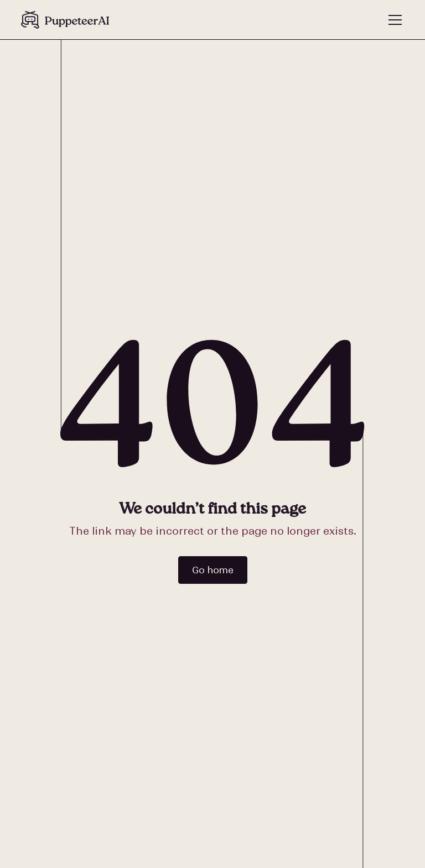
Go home (213, 570)
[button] (393, 20)
